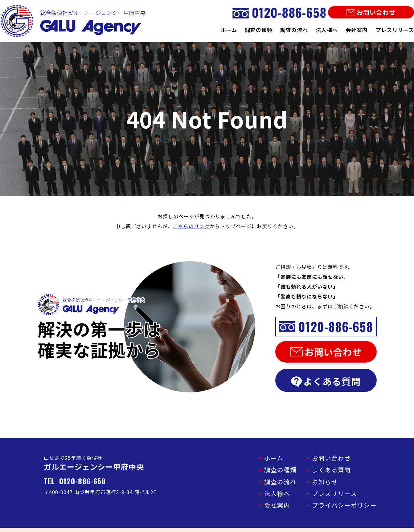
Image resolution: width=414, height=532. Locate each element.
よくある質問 (326, 381)
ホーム (229, 30)
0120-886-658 (279, 12)
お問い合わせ (371, 12)
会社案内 (357, 30)
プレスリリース (395, 30)
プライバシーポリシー (350, 498)
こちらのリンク (191, 226)
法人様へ (327, 30)
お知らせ (335, 477)
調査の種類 (259, 30)
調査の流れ (294, 30)
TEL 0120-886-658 (75, 481)
